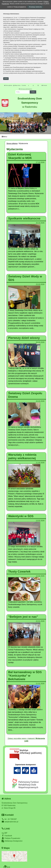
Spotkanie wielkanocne (24, 218)
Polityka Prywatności (11, 838)
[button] (3, 123)
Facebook (7, 836)
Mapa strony (17, 85)
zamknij (6, 79)
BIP (4, 833)
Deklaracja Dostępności (12, 841)
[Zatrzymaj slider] (26, 132)
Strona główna (8, 85)
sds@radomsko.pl (10, 822)
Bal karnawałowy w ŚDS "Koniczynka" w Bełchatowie (25, 676)
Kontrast (44, 85)
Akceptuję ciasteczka (35, 7)
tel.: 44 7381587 (9, 819)
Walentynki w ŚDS (21, 516)
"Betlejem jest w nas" (23, 617)
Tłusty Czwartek (19, 572)
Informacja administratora (25, 89)
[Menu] (25, 137)
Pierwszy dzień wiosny (24, 338)
